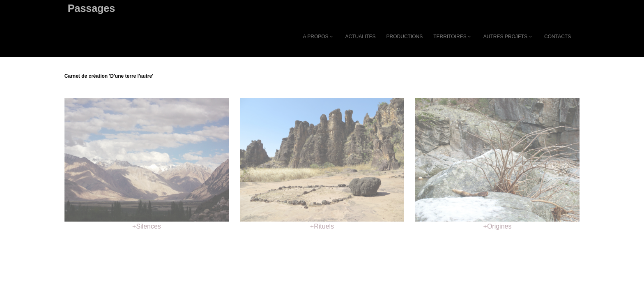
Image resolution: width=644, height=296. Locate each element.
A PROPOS (319, 37)
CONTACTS (558, 37)
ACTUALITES (361, 37)
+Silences (147, 226)
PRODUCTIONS (405, 37)
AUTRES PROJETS (508, 37)
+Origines (498, 226)
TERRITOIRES (453, 37)
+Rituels (322, 226)
